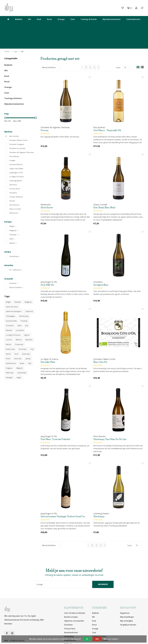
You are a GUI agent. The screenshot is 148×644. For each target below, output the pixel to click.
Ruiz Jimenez (14, 186)
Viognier (9, 349)
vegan (19, 359)
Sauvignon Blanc (101, 266)
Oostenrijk (19, 326)
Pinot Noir (23, 331)
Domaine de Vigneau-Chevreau (22, 134)
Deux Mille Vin (47, 266)
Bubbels (19, 19)
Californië (29, 293)
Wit (30, 19)
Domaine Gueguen (17, 126)
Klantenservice (70, 622)
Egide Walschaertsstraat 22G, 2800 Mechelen (86, 26)
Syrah (22, 345)
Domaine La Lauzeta (17, 130)
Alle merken (14, 118)
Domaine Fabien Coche (18, 122)
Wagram (20, 349)
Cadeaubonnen (133, 19)
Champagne (11, 297)
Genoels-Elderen (16, 146)
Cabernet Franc (12, 288)
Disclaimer (69, 606)
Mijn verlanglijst (126, 602)
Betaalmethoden (71, 614)
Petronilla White (48, 343)
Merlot (9, 326)
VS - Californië (16, 251)
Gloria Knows (47, 189)
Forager (12, 142)
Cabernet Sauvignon (14, 293)
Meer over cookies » (111, 639)
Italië (12, 220)
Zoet (73, 19)
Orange (61, 19)
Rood (49, 19)
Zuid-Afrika (15, 238)
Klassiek (9, 312)
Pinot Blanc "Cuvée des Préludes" (56, 421)
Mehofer (29, 321)
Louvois (9, 321)
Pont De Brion (15, 170)
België (13, 208)
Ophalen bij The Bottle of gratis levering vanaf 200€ (122, 26)
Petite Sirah (10, 331)
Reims (8, 335)
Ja (87, 639)
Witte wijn (10, 354)
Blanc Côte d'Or (100, 343)
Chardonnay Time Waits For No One (110, 421)
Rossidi (12, 182)
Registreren (125, 595)
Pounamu (13, 174)
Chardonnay (24, 297)
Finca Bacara (14, 138)
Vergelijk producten (128, 606)
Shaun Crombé (15, 190)
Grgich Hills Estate (16, 150)
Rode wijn (26, 335)
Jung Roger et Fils (16, 154)
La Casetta (20, 312)
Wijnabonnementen (112, 19)
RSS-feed (68, 626)
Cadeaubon (44, 8)
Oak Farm (13, 166)
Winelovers (14, 194)
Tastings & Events (89, 19)
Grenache (10, 307)
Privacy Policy (70, 610)
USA (30, 345)
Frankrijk (14, 216)
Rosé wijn (18, 340)
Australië (14, 265)
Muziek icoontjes (71, 598)
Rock (16, 335)
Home (7, 33)
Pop (32, 331)
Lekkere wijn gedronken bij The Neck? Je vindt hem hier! (23, 26)
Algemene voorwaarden (74, 602)
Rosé (39, 19)
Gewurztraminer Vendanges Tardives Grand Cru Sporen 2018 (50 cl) (63, 498)
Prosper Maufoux (16, 178)
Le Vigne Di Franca (17, 158)
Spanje (13, 224)
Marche (19, 321)
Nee (97, 639)
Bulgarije (14, 212)
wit (22, 33)
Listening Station (16, 162)
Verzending (69, 618)
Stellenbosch (11, 345)
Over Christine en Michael (75, 595)
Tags (15, 33)
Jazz (27, 307)
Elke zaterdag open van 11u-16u (56, 26)
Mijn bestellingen (127, 598)
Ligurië (27, 316)
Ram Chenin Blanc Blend (104, 189)
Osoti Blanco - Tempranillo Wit (107, 112)
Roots (8, 340)
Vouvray (45, 112)
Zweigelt (9, 359)
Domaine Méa (11, 302)
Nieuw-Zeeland (16, 269)
